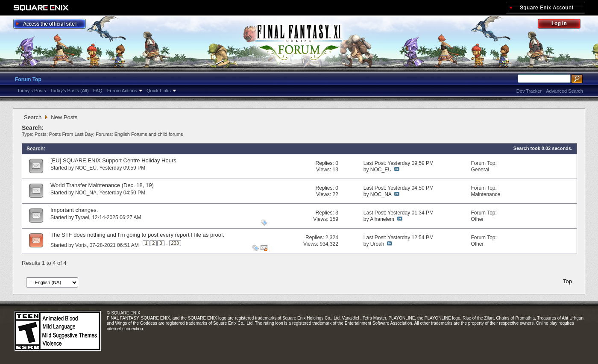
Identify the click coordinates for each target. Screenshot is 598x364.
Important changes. (74, 210)
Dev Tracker (529, 91)
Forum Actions (122, 91)
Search (33, 117)
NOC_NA (86, 193)
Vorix (81, 245)
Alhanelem (382, 219)
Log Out (563, 25)
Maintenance (485, 194)
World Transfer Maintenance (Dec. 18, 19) (102, 185)
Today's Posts (32, 91)
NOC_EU (86, 168)
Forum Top (28, 79)
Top (567, 281)
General (480, 170)
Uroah (377, 244)
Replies (324, 163)
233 (175, 243)
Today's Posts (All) (70, 91)
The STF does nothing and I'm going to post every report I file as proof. (137, 235)
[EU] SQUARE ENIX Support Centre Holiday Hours (113, 160)
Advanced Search (564, 91)
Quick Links (159, 91)
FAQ (98, 91)
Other (477, 219)
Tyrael (82, 217)
